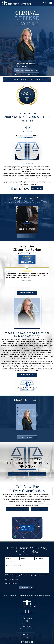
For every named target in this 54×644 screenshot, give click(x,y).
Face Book (23, 613)
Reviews (34, 597)
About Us (13, 597)
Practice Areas (23, 597)
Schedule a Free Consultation (27, 70)
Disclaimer (7, 585)
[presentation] (13, 294)
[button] (25, 107)
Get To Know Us (37, 188)
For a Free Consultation (18, 475)
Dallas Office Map (27, 630)
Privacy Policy (14, 585)
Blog (41, 597)
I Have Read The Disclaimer (13, 581)
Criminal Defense (27, 219)
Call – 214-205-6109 (38, 475)
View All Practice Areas (27, 237)
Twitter (27, 613)
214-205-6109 (21, 189)
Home (6, 597)
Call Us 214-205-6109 (39, 510)
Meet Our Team (27, 438)
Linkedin (31, 613)
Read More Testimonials (27, 294)
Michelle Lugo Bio (27, 419)
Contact (48, 597)
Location (27, 529)
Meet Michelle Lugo (27, 376)
